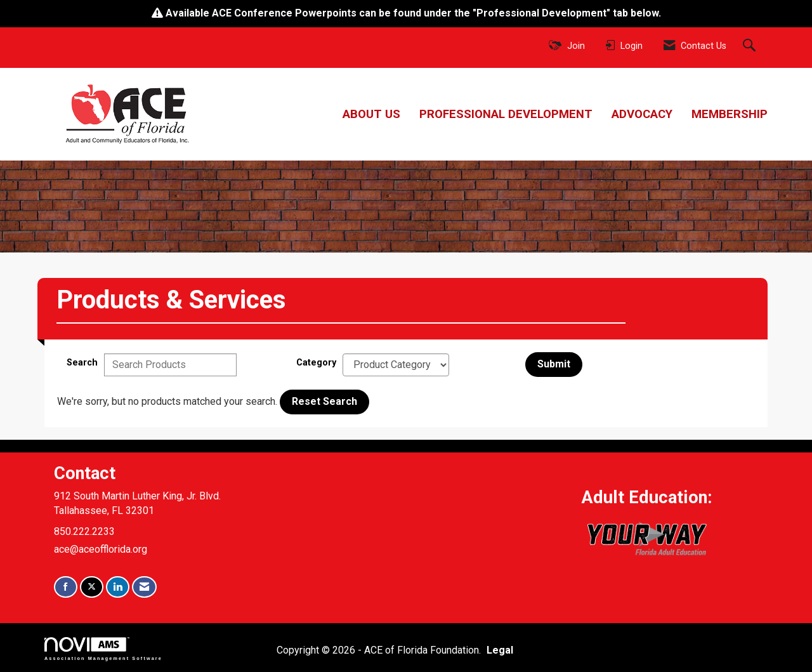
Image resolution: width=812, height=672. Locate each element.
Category (316, 363)
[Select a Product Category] (396, 365)
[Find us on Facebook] (66, 587)
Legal (500, 650)
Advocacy (642, 114)
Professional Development (506, 114)
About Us (371, 114)
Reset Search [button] (324, 401)
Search (82, 363)
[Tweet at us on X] (92, 587)
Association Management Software (103, 649)
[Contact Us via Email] (144, 587)
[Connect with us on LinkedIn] (118, 587)
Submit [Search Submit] (554, 364)
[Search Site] (751, 46)
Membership (730, 114)
